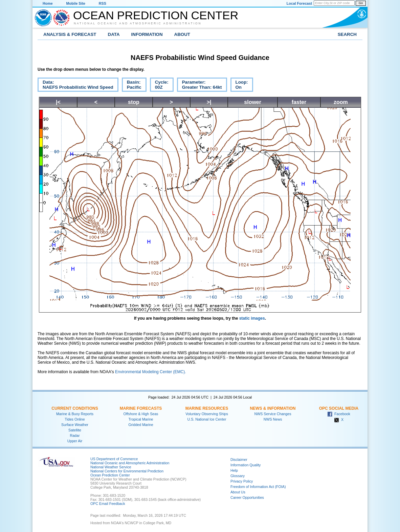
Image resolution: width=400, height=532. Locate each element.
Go (361, 3)
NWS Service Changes (273, 414)
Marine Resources (207, 408)
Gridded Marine (141, 425)
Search (347, 34)
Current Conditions (75, 408)
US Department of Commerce (114, 459)
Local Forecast (299, 3)
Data (114, 34)
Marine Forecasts (141, 408)
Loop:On (239, 86)
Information (147, 34)
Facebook (339, 414)
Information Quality (246, 465)
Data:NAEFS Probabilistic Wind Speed (75, 86)
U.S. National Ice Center (207, 419)
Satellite (75, 430)
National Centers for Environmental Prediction (127, 471)
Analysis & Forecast (70, 34)
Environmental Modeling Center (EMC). (150, 372)
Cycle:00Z (159, 86)
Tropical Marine (141, 419)
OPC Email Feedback (108, 504)
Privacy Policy (242, 481)
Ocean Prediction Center (156, 15)
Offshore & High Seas (141, 414)
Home (48, 3)
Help (234, 470)
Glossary (238, 476)
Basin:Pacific (132, 86)
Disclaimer (239, 460)
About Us (238, 492)
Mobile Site (76, 3)
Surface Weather (75, 425)
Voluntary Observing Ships (207, 414)
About (182, 34)
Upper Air (75, 441)
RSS (103, 3)
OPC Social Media (339, 408)
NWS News (273, 419)
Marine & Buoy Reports (75, 414)
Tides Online (75, 419)
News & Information (273, 408)
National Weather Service (111, 467)
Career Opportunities (247, 497)
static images (252, 318)
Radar (75, 435)
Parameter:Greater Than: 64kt (199, 86)
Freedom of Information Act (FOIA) (258, 487)
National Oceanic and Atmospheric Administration (138, 23)
